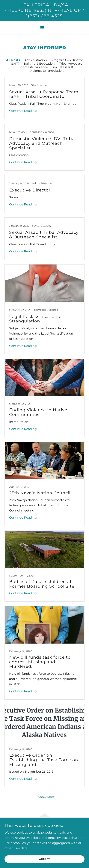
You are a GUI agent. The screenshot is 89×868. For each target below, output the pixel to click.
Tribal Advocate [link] (71, 64)
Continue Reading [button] (23, 111)
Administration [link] (36, 60)
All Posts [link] (13, 60)
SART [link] (15, 64)
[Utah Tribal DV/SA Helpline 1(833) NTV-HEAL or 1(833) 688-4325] (44, 10)
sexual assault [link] (63, 67)
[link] (44, 98)
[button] (44, 28)
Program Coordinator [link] (67, 60)
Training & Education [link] (39, 64)
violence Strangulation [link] (47, 71)
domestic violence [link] (34, 67)
